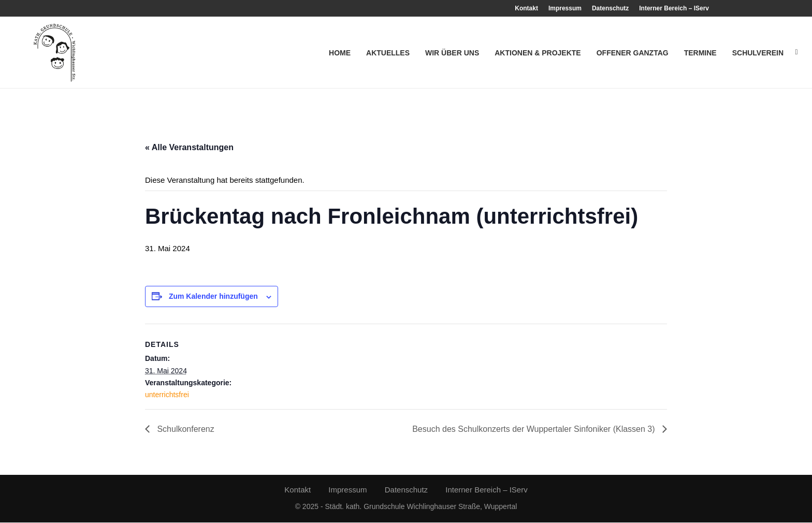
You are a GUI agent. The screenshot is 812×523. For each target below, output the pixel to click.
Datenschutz (610, 8)
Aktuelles (388, 53)
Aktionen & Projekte (538, 53)
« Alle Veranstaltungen (189, 148)
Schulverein (758, 53)
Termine (700, 53)
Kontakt (526, 8)
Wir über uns (452, 53)
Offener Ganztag (633, 53)
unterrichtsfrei (167, 396)
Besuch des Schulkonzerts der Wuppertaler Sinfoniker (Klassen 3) (535, 430)
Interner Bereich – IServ (674, 8)
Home (340, 53)
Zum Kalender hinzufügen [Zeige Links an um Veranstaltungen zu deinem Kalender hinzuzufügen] (213, 297)
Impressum (565, 8)
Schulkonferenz (185, 430)
